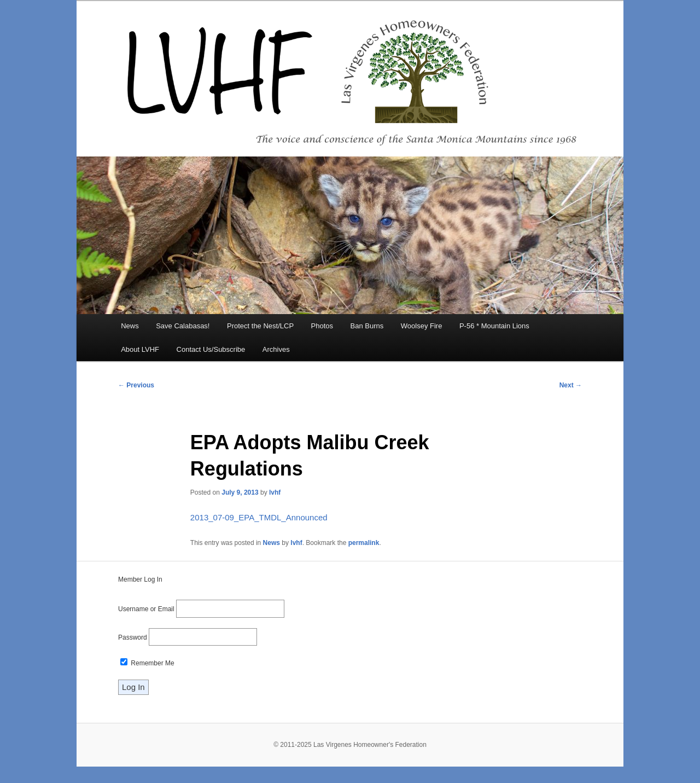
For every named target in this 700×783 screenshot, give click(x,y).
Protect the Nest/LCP (260, 326)
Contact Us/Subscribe (211, 349)
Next (571, 385)
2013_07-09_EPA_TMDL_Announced (259, 517)
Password (133, 637)
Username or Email (146, 609)
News (130, 326)
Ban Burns (367, 326)
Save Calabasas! (183, 326)
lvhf (275, 492)
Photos (322, 326)
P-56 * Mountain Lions (494, 326)
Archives (276, 349)
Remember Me (147, 663)
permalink (364, 543)
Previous (136, 385)
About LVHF (140, 349)
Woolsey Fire (422, 326)
